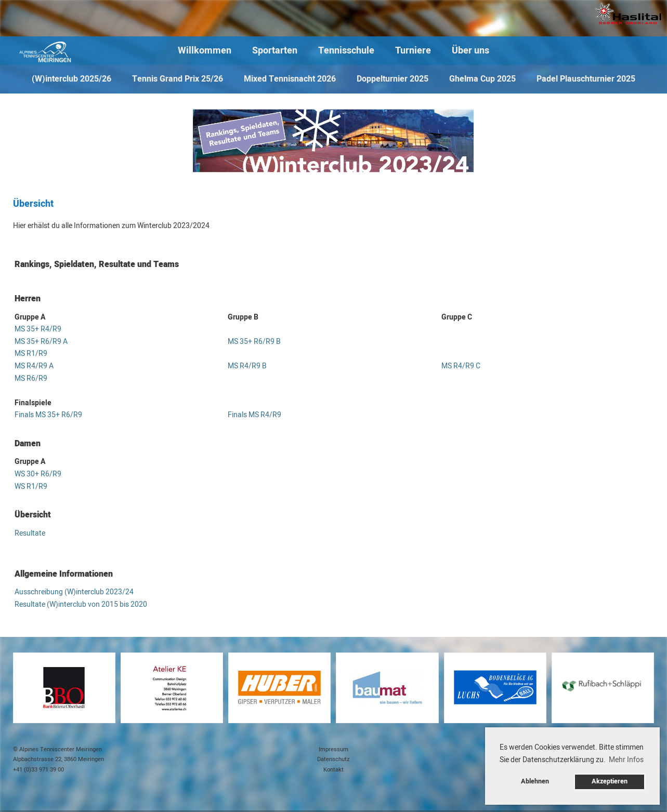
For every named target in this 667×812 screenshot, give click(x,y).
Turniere (413, 51)
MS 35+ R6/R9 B (254, 342)
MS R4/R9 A (34, 366)
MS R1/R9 (31, 354)
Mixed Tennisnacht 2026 (290, 79)
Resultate (30, 533)
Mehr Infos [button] (626, 760)
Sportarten (275, 51)
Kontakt (334, 770)
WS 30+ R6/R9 (38, 474)
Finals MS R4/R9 (254, 415)
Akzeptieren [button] (610, 781)
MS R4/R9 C (461, 366)
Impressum (334, 749)
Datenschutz (334, 759)
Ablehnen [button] (535, 781)
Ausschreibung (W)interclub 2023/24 (74, 592)
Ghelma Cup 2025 (482, 79)
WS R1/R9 (31, 487)
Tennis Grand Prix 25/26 (178, 79)
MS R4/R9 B (247, 366)
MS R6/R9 (31, 378)
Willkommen (205, 51)
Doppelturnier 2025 (393, 79)
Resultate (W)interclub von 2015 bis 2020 (81, 604)
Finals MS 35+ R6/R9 (48, 415)
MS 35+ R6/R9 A (41, 342)
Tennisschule (346, 51)
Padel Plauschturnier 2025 (586, 79)
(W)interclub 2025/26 (71, 79)
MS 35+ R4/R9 (38, 329)
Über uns (470, 51)
